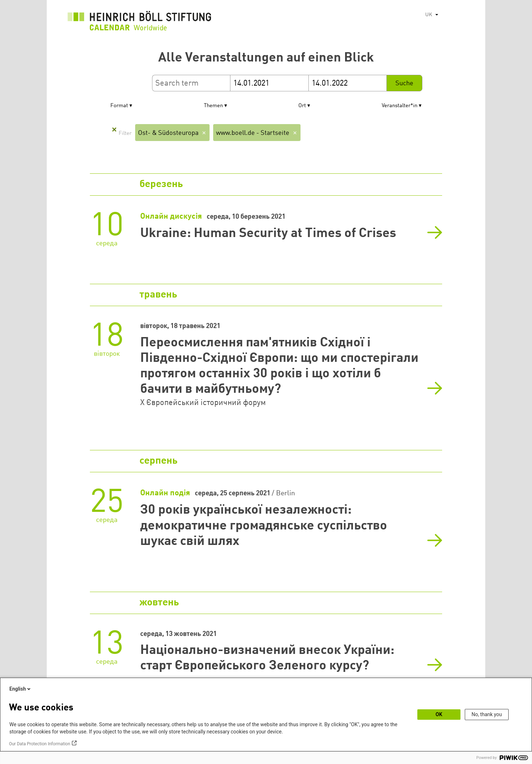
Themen (213, 106)
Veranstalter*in (400, 106)
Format (119, 106)
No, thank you (487, 714)
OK (439, 714)
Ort (302, 106)
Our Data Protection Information (40, 744)
